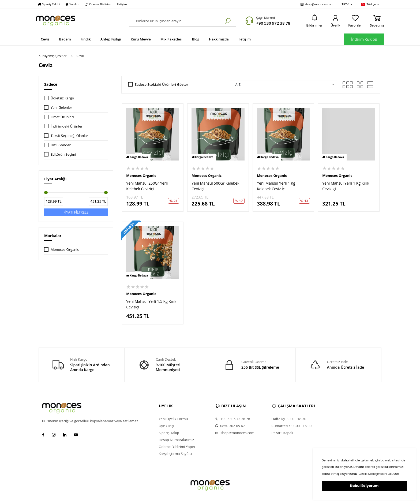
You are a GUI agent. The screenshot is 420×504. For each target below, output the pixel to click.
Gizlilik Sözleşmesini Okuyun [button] (379, 474)
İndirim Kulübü (364, 39)
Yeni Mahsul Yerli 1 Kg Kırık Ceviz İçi (346, 186)
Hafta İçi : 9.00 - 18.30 (289, 419)
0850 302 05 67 (230, 426)
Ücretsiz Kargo (62, 98)
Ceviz (80, 56)
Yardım (72, 4)
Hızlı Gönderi (61, 145)
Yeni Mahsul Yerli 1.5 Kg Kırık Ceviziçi (151, 304)
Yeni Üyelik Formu (173, 419)
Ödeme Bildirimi (98, 4)
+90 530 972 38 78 (273, 23)
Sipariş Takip (169, 433)
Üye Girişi (166, 426)
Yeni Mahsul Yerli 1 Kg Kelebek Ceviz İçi (276, 186)
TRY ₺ (347, 4)
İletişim (122, 4)
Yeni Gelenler (61, 107)
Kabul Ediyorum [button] (364, 486)
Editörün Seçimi (63, 154)
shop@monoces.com (317, 4)
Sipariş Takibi (49, 4)
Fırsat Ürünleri (62, 117)
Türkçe (370, 4)
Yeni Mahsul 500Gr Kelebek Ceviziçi (215, 186)
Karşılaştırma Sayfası (175, 454)
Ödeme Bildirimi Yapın (177, 447)
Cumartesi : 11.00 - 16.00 (292, 426)
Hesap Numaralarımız (176, 440)
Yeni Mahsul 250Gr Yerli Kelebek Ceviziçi (147, 186)
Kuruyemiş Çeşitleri (53, 56)
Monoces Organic (65, 249)
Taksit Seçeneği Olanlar (69, 136)
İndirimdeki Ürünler (67, 126)
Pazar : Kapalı (282, 433)
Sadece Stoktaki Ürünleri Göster (162, 84)
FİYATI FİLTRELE (76, 212)
